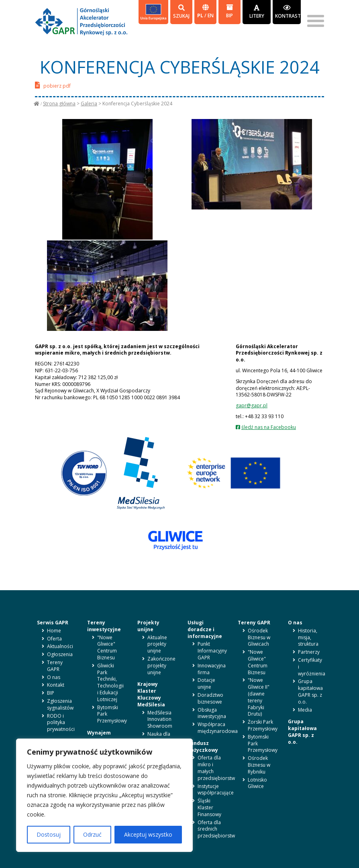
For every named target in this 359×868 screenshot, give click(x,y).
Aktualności (60, 646)
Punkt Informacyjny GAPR (212, 651)
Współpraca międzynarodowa (218, 728)
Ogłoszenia (60, 654)
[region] (104, 795)
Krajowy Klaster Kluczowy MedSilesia (151, 694)
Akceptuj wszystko (148, 834)
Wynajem (99, 733)
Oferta (54, 639)
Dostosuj (49, 834)
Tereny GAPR (55, 666)
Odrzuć (92, 834)
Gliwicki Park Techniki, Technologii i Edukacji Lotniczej (110, 682)
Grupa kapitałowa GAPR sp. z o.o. (310, 691)
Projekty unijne (148, 626)
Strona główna (59, 104)
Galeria (89, 104)
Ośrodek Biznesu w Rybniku (259, 765)
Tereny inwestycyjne (104, 626)
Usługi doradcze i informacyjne (205, 629)
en (211, 15)
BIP (229, 11)
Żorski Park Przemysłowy (263, 725)
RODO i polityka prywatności (61, 723)
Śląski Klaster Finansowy (209, 807)
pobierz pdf (53, 85)
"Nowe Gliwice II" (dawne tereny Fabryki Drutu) (259, 697)
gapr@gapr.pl (252, 405)
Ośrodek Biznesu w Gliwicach (259, 637)
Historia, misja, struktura (308, 637)
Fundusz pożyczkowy (203, 747)
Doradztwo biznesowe (210, 698)
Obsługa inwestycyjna (212, 713)
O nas (54, 677)
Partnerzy (309, 652)
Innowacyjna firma (212, 669)
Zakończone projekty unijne (161, 666)
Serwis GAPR (53, 623)
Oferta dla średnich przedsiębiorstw (216, 829)
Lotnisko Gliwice (257, 783)
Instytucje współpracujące (216, 790)
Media (305, 710)
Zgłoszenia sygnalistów (60, 704)
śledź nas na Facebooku (269, 427)
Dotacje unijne (206, 683)
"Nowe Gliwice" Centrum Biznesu (107, 647)
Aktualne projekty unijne (157, 644)
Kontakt (56, 685)
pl (201, 15)
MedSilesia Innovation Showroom (160, 719)
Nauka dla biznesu (159, 737)
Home (54, 631)
